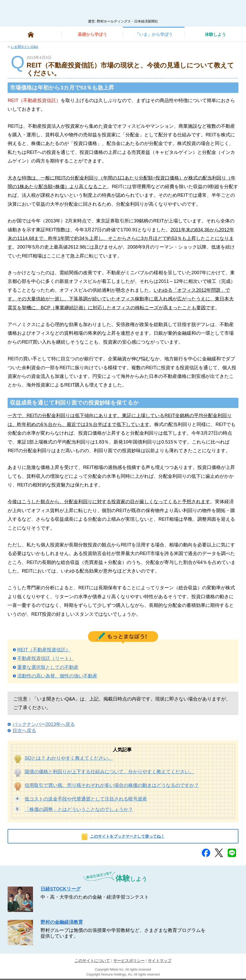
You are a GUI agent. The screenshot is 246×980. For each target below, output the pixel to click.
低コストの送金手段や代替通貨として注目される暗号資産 (86, 799)
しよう (215, 34)
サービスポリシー (129, 961)
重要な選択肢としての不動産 (48, 667)
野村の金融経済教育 (62, 922)
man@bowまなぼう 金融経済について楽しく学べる (123, 10)
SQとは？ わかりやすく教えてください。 (69, 758)
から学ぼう (92, 34)
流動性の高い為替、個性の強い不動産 (57, 676)
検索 (232, 11)
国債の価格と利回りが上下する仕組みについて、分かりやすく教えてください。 (109, 772)
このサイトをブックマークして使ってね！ (127, 836)
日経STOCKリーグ (61, 889)
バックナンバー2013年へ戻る (44, 724)
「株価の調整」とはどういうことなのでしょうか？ (79, 809)
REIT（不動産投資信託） (44, 650)
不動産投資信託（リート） (46, 658)
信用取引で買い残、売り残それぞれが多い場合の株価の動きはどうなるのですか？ (112, 785)
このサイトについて (92, 961)
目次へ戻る (24, 731)
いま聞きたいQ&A (24, 47)
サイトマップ (160, 961)
